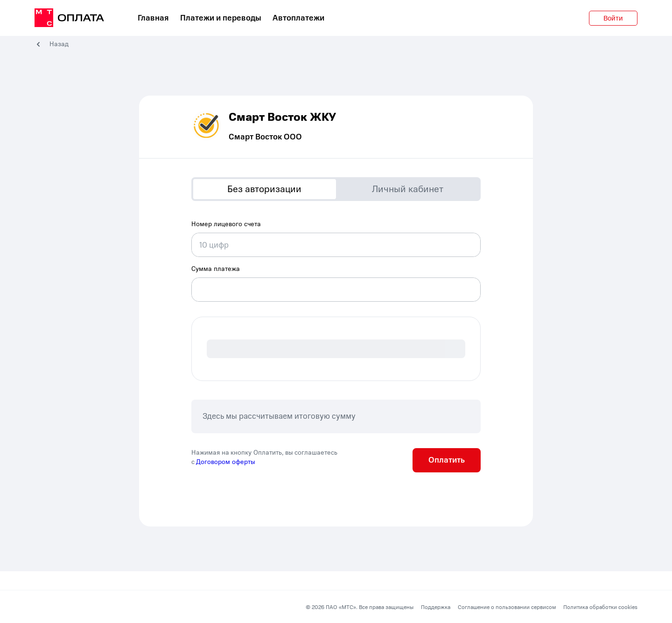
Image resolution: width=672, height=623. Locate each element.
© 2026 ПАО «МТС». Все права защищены (360, 607)
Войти (613, 18)
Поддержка (436, 607)
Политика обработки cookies (600, 607)
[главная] (69, 18)
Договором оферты (226, 462)
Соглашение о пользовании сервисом (507, 607)
